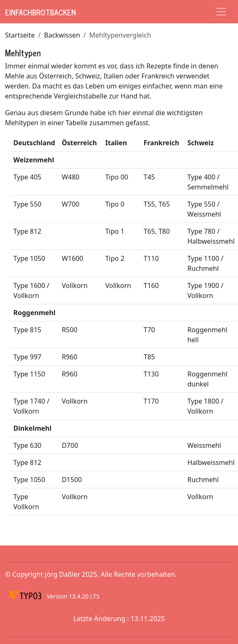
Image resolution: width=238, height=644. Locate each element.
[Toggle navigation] (221, 12)
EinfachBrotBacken (40, 12)
